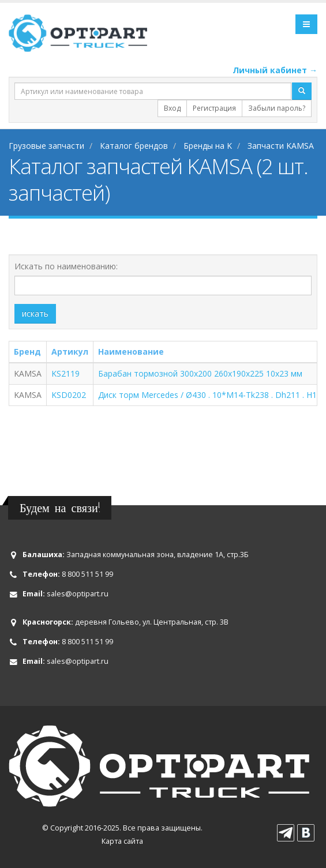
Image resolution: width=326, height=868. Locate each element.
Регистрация (214, 108)
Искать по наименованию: (66, 266)
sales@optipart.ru (78, 594)
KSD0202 (69, 395)
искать (35, 313)
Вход (172, 108)
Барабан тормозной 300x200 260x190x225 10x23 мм (200, 373)
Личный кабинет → (275, 70)
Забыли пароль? (277, 108)
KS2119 (65, 373)
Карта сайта (122, 841)
